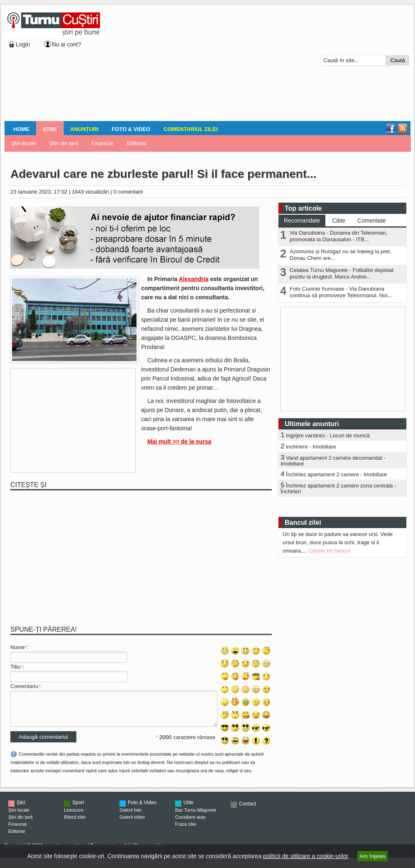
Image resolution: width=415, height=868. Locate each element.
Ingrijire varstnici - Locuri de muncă (328, 435)
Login (23, 44)
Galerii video (132, 823)
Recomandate (302, 221)
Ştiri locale (24, 143)
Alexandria (194, 279)
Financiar (102, 143)
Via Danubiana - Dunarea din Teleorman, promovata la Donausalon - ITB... (338, 236)
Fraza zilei (186, 830)
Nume (18, 647)
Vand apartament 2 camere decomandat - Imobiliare (333, 461)
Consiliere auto (190, 823)
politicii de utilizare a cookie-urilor (306, 856)
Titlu (15, 667)
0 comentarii (128, 192)
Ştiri (50, 129)
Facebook (391, 129)
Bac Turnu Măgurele (196, 816)
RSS (403, 129)
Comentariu (24, 686)
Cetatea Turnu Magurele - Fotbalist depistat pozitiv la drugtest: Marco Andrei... (342, 273)
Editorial (137, 143)
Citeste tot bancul (329, 551)
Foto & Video (131, 129)
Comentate (371, 221)
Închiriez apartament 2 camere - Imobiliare (337, 474)
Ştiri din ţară (64, 143)
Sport (78, 809)
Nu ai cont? (67, 44)
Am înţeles (372, 856)
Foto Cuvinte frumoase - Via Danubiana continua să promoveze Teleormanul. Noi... (341, 292)
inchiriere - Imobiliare (311, 447)
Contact (248, 810)
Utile (188, 809)
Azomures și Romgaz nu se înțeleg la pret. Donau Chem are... (341, 255)
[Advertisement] (159, 64)
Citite (339, 221)
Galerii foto (131, 816)
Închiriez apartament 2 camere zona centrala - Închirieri (338, 489)
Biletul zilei (75, 823)
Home (21, 129)
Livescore (74, 816)
